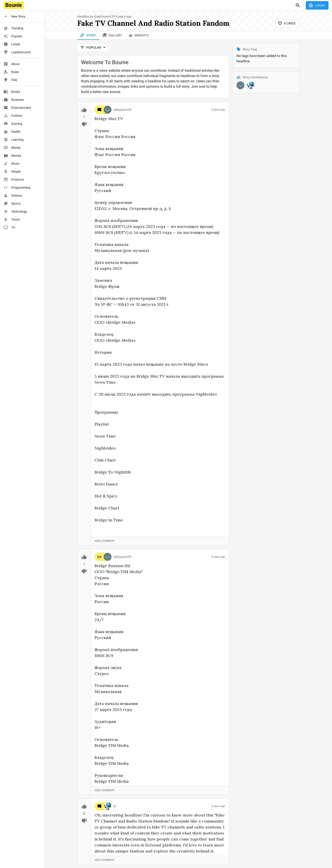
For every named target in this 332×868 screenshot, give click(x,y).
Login (317, 5)
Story (88, 35)
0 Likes (287, 23)
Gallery (113, 35)
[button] (22, 16)
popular (93, 48)
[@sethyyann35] (240, 85)
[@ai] (250, 85)
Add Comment (105, 541)
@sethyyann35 (104, 16)
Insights (139, 35)
